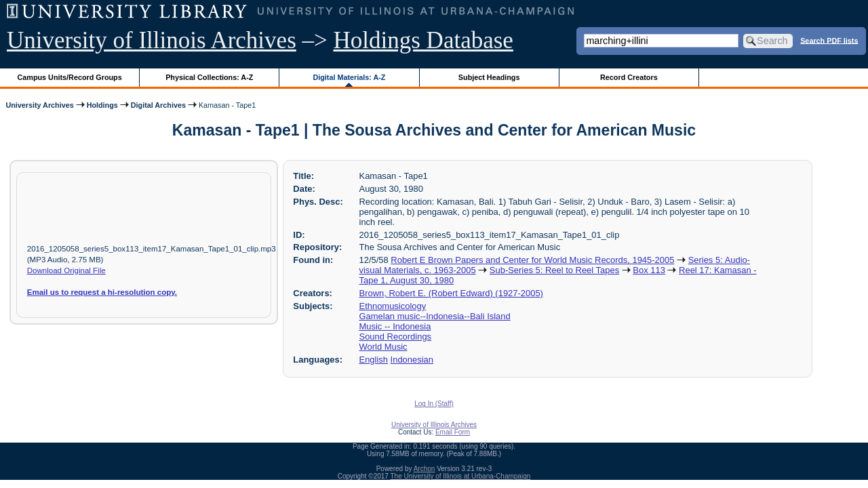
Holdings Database (423, 40)
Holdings (102, 105)
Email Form (453, 432)
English (374, 360)
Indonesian (412, 360)
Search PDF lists (829, 40)
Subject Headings (489, 77)
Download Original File (66, 270)
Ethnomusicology (393, 306)
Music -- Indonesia (395, 326)
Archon (425, 469)
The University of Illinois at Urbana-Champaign (461, 476)
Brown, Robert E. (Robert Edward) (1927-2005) (451, 293)
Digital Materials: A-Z (349, 77)
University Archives (39, 105)
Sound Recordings (396, 337)
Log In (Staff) (434, 404)
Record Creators (629, 77)
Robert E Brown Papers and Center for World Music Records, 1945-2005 (532, 260)
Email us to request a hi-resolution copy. (102, 292)
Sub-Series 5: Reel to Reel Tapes (554, 270)
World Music (383, 347)
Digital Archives (158, 105)
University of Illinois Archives (152, 40)
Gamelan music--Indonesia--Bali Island (435, 316)
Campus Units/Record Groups (70, 77)
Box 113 (649, 270)
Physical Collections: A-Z (209, 77)
